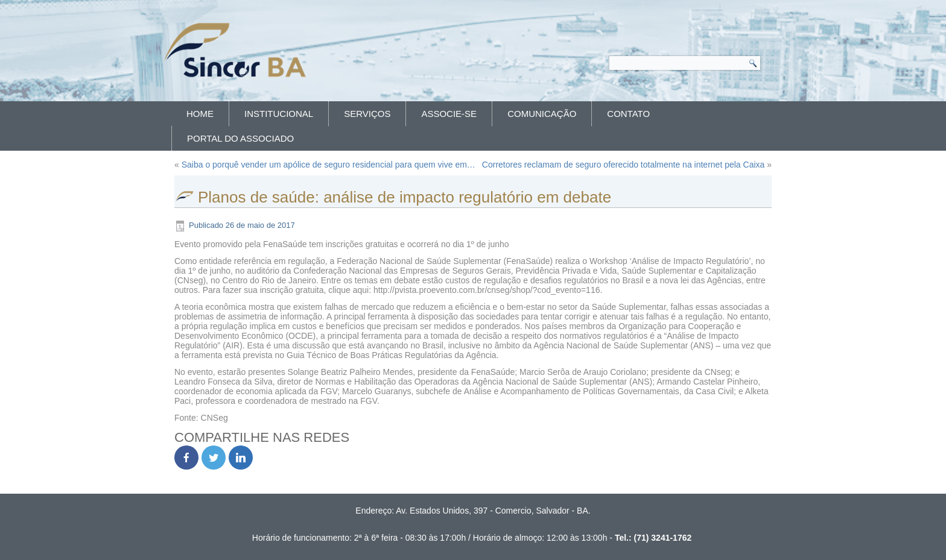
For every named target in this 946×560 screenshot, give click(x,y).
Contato (628, 114)
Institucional (279, 114)
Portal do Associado (240, 138)
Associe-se (449, 114)
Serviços (367, 114)
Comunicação (542, 114)
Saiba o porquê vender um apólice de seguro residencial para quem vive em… (329, 165)
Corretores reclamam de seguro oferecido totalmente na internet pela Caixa (623, 165)
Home (200, 114)
